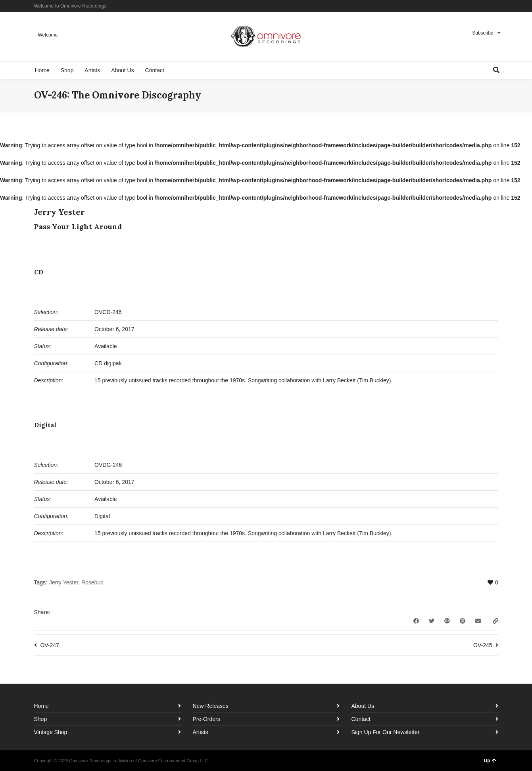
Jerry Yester (64, 582)
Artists (201, 732)
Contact (361, 719)
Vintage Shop (51, 732)
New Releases (211, 706)
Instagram (486, 6)
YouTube (497, 6)
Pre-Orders (206, 719)
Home (41, 706)
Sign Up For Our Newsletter (386, 732)
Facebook (474, 6)
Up (490, 761)
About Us (363, 706)
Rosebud (92, 582)
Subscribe (483, 33)
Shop (41, 719)
